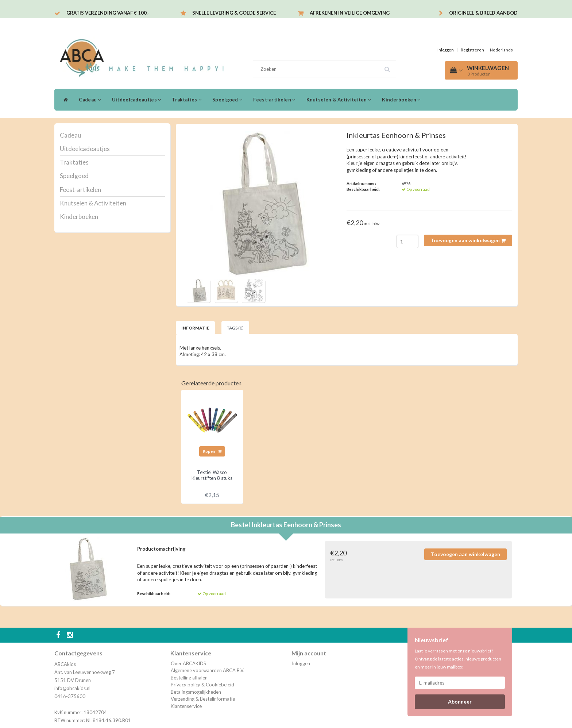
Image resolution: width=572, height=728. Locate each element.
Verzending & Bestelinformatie (203, 699)
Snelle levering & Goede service (234, 13)
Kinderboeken (401, 100)
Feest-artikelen (274, 100)
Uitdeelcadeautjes (137, 100)
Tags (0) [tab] (235, 328)
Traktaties (187, 100)
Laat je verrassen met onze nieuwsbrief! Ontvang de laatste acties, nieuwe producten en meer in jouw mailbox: (458, 659)
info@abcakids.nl (72, 688)
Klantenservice (186, 706)
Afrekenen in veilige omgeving (350, 13)
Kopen (212, 451)
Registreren (472, 50)
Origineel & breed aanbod (483, 13)
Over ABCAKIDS (188, 663)
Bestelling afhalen (189, 678)
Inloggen (446, 50)
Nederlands (501, 50)
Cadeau (90, 100)
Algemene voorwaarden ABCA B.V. (208, 670)
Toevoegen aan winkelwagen (468, 240)
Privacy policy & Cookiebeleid (202, 685)
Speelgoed (227, 100)
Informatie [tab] (195, 328)
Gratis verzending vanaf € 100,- (108, 13)
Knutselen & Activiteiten (339, 100)
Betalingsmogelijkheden (196, 692)
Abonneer (460, 702)
